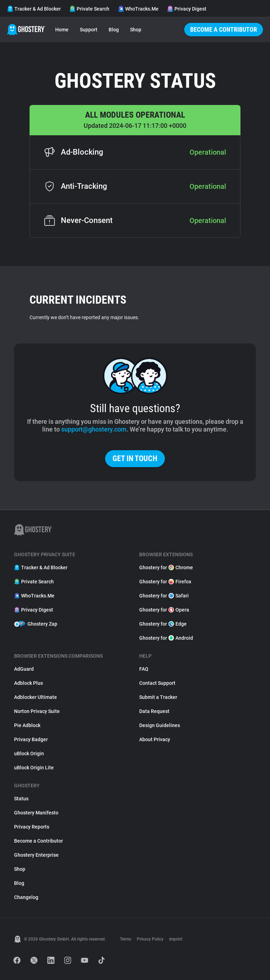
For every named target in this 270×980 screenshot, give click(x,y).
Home (62, 30)
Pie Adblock (27, 725)
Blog (114, 30)
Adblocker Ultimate (36, 697)
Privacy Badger (31, 739)
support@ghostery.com (94, 429)
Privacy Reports (32, 827)
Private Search (89, 9)
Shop (136, 30)
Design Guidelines (160, 725)
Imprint (176, 939)
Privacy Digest (187, 9)
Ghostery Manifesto (36, 813)
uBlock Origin (29, 753)
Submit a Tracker (158, 697)
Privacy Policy (150, 939)
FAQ (144, 669)
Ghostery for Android (166, 638)
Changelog (26, 897)
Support (89, 30)
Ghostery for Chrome (166, 567)
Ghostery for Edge (163, 624)
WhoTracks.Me (138, 9)
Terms (126, 939)
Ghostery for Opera (164, 610)
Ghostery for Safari (164, 596)
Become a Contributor (224, 29)
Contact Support (157, 683)
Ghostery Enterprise (36, 855)
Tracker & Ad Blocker (34, 9)
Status (21, 799)
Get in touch (135, 458)
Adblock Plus (28, 683)
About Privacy (155, 739)
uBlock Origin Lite (34, 768)
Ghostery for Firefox (165, 582)
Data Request (154, 711)
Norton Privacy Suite (37, 711)
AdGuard (24, 669)
